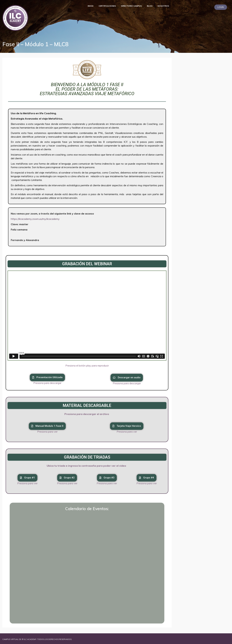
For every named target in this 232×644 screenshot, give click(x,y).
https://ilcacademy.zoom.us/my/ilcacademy (35, 219)
